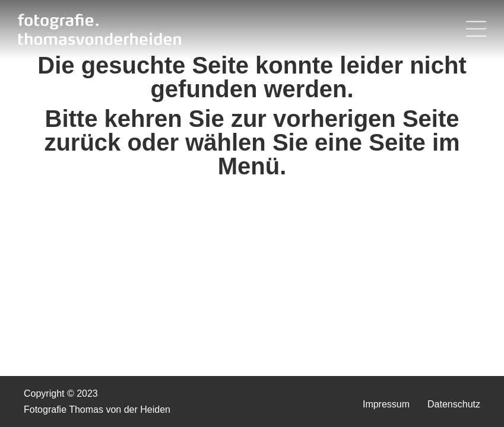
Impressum (386, 404)
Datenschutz (454, 404)
